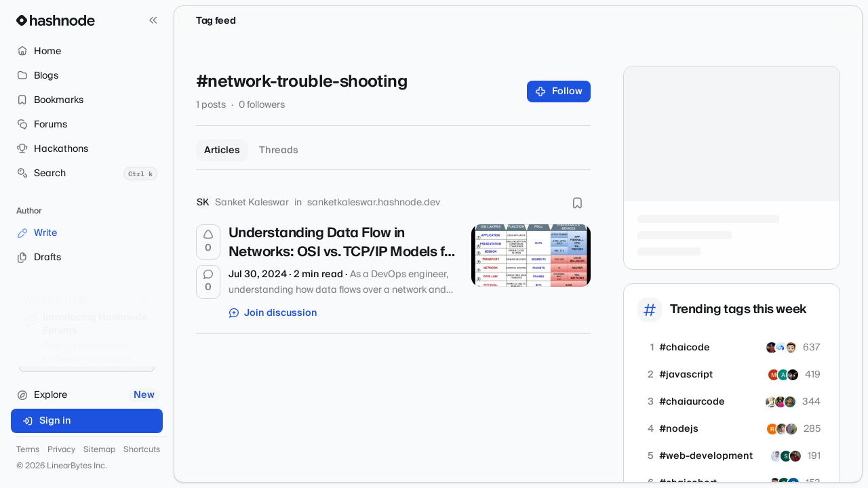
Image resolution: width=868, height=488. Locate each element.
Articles (222, 150)
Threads (279, 150)
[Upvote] (208, 242)
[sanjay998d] (781, 348)
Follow (559, 91)
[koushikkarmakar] (772, 348)
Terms (28, 450)
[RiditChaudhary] (795, 456)
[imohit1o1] (774, 375)
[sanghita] (786, 456)
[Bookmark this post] (577, 203)
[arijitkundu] (781, 402)
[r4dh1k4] (772, 429)
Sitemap (99, 450)
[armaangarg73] (793, 375)
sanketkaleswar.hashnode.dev (374, 203)
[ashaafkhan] (783, 375)
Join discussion (273, 313)
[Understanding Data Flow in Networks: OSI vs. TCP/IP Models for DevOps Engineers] (531, 256)
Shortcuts (142, 450)
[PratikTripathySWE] (782, 429)
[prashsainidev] (791, 348)
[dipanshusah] (791, 429)
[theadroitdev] (771, 402)
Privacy (61, 450)
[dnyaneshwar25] (776, 456)
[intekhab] (790, 402)
